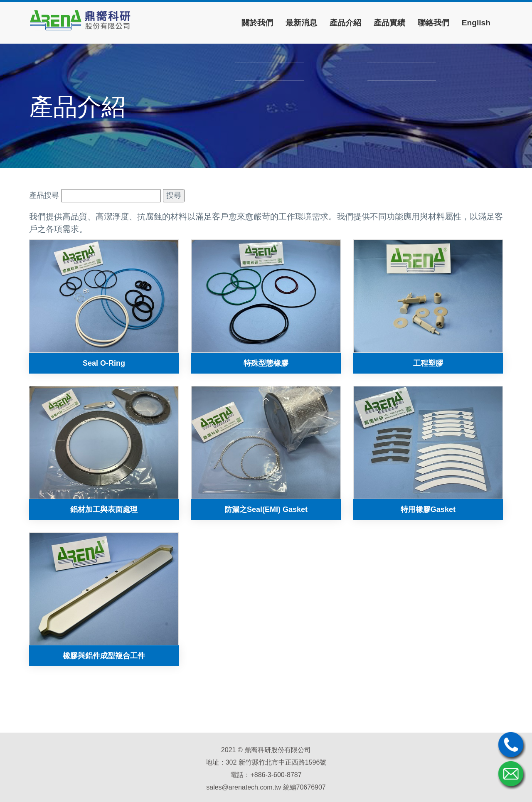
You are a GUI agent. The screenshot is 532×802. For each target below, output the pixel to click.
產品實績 (389, 23)
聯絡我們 (433, 23)
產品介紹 (345, 23)
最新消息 (301, 23)
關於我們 (257, 23)
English (476, 23)
